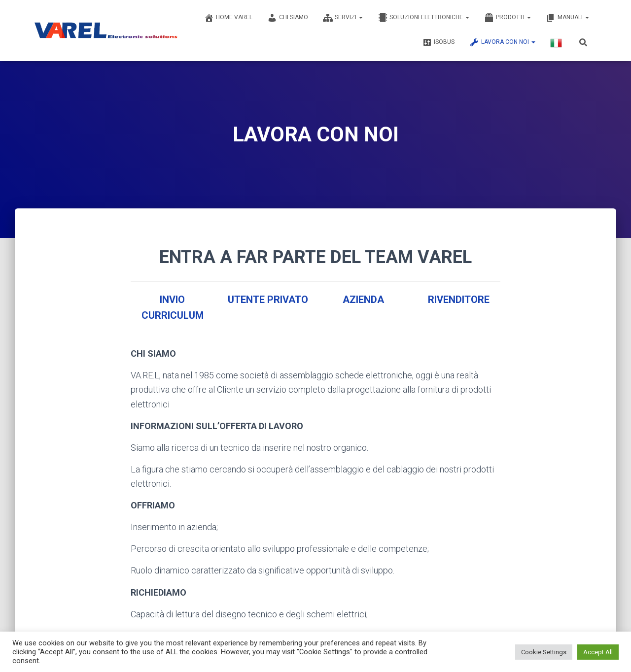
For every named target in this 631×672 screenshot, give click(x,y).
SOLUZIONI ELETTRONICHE (423, 18)
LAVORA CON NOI (502, 42)
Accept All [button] (598, 652)
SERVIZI (343, 18)
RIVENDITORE (459, 300)
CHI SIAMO (288, 18)
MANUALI (567, 18)
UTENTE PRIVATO (268, 300)
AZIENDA (363, 300)
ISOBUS (438, 42)
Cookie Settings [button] (544, 652)
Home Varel (228, 18)
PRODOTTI (508, 18)
